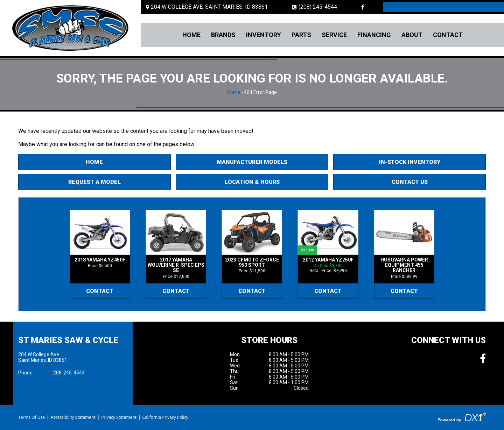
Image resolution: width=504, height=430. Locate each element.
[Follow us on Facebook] (363, 7)
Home (191, 35)
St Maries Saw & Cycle (68, 340)
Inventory (264, 35)
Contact (448, 35)
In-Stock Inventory (410, 162)
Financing (374, 35)
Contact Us (410, 182)
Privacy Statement (119, 417)
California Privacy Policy (166, 417)
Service (334, 35)
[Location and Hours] (207, 7)
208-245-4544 (69, 373)
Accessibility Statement (73, 417)
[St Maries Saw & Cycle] (70, 28)
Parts (301, 35)
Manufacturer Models (252, 162)
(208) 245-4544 (314, 7)
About (412, 35)
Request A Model (94, 182)
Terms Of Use (31, 417)
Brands (223, 35)
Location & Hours (252, 182)
